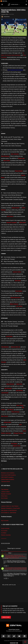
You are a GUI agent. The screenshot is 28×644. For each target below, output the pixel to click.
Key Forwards (5, 521)
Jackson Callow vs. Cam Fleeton (10, 506)
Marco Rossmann (16, 298)
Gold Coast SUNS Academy (8, 475)
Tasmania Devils (5, 14)
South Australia (5, 528)
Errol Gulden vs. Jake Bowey (9, 513)
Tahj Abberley (5, 490)
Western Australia (6, 535)
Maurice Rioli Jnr (16, 347)
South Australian (16, 55)
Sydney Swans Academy (8, 479)
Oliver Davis (4, 496)
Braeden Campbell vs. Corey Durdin (10, 508)
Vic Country (4, 531)
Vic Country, (8, 55)
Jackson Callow (5, 492)
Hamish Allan (7, 422)
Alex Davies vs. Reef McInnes (9, 510)
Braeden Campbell (6, 494)
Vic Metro (4, 533)
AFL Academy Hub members (15, 70)
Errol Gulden (4, 498)
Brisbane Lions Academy (8, 473)
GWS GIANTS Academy (7, 477)
